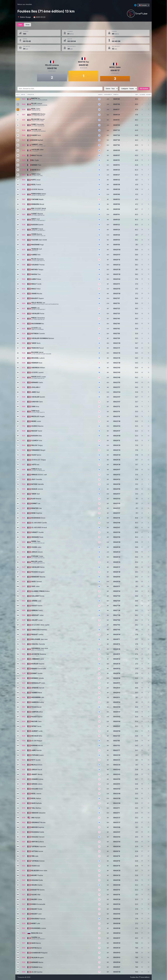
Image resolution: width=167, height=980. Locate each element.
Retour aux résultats (25, 4)
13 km (27, 25)
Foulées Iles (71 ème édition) (140, 977)
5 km (20, 25)
